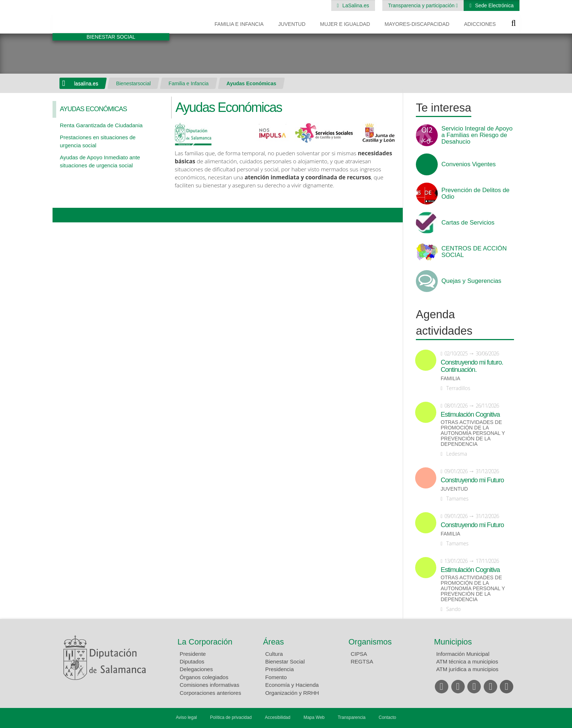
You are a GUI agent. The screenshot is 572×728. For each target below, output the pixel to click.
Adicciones (480, 24)
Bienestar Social (285, 661)
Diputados (192, 661)
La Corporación (205, 642)
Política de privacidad (231, 717)
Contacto (387, 717)
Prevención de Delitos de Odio (476, 194)
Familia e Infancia (239, 24)
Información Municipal (463, 654)
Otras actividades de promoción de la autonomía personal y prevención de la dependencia (473, 433)
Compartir (62, 215)
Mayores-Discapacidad (417, 24)
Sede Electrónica (494, 5)
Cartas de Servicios (468, 223)
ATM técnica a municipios (467, 661)
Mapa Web (314, 717)
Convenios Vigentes (469, 164)
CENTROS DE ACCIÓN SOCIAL (474, 252)
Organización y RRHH (292, 693)
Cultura (274, 654)
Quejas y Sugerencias (471, 281)
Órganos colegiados (204, 677)
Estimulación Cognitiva (470, 414)
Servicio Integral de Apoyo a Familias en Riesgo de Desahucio (477, 135)
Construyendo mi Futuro (472, 480)
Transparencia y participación (422, 5)
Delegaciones (196, 669)
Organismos (370, 642)
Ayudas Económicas (251, 83)
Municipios (453, 642)
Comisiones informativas (210, 685)
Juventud (292, 24)
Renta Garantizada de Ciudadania (101, 125)
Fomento (276, 677)
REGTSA (362, 661)
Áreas (273, 642)
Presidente (193, 654)
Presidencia (279, 669)
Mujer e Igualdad (345, 24)
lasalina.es (86, 83)
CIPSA (359, 654)
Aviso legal (186, 717)
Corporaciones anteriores (210, 693)
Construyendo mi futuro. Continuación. (472, 366)
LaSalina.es (355, 5)
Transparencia (352, 717)
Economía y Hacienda (292, 685)
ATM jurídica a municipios (467, 669)
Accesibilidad (278, 717)
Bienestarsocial (133, 83)
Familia (451, 379)
